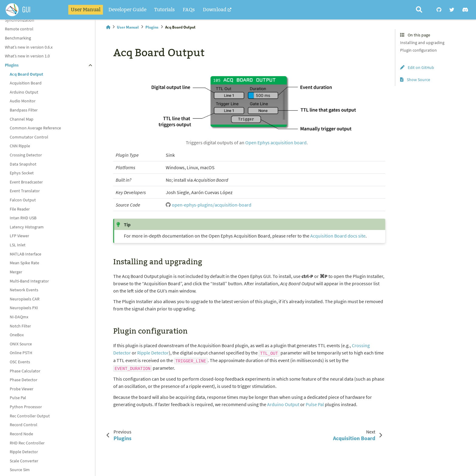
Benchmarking (18, 38)
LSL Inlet (18, 245)
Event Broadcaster (26, 182)
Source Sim (20, 470)
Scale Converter (24, 461)
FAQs (189, 10)
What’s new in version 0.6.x (29, 47)
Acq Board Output (26, 74)
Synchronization (20, 20)
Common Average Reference (35, 128)
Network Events (24, 290)
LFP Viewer (19, 236)
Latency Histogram (27, 227)
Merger (16, 272)
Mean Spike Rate (24, 263)
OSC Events (20, 362)
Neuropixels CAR (25, 299)
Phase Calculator (25, 371)
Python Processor (26, 407)
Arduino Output (24, 92)
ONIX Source (21, 344)
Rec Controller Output (30, 416)
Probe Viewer (22, 389)
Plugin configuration (418, 50)
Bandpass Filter (24, 110)
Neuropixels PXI (24, 308)
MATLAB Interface (25, 254)
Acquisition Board (26, 83)
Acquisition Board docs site (338, 236)
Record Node (21, 434)
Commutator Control (29, 137)
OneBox (17, 335)
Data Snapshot (23, 164)
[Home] (108, 27)
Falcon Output (23, 200)
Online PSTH (21, 353)
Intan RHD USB (23, 218)
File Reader (20, 209)
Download (215, 10)
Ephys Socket (22, 173)
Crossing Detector (26, 155)
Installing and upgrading (422, 43)
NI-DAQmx (19, 317)
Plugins (12, 65)
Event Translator (25, 191)
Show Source (415, 80)
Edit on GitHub (417, 67)
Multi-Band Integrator (29, 281)
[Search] (419, 10)
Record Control (24, 425)
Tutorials (165, 10)
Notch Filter (20, 326)
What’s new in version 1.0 (27, 56)
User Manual (86, 10)
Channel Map (22, 119)
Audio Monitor (23, 101)
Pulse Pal (18, 398)
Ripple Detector (24, 452)
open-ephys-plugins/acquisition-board (212, 205)
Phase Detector (24, 380)
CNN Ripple (20, 146)
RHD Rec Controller (27, 443)
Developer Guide (127, 10)
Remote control (19, 29)
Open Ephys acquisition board (276, 142)
